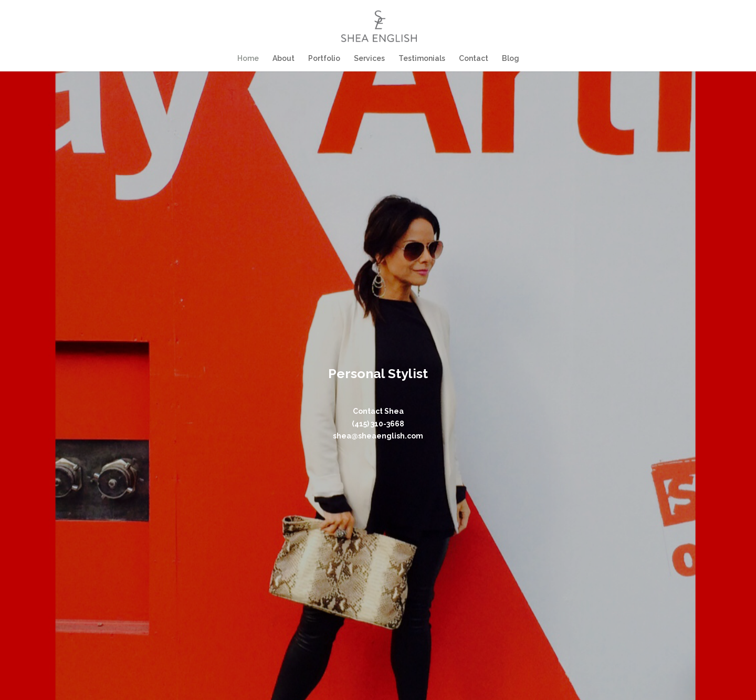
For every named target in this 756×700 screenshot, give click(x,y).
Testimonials (421, 59)
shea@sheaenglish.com (378, 436)
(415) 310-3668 (378, 424)
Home (250, 59)
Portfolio (325, 59)
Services (369, 59)
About (285, 59)
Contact (472, 59)
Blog (509, 59)
